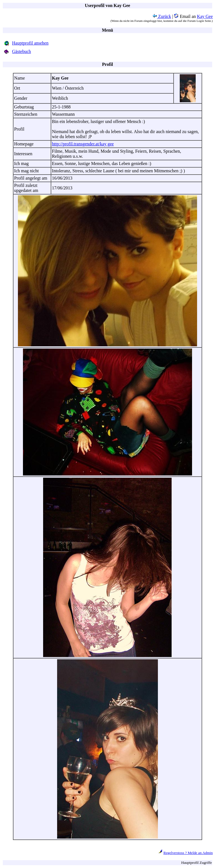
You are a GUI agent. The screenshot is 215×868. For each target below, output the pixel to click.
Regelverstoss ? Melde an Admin (188, 853)
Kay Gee (205, 16)
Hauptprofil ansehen (30, 43)
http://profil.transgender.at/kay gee (83, 144)
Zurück (162, 16)
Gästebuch (22, 51)
